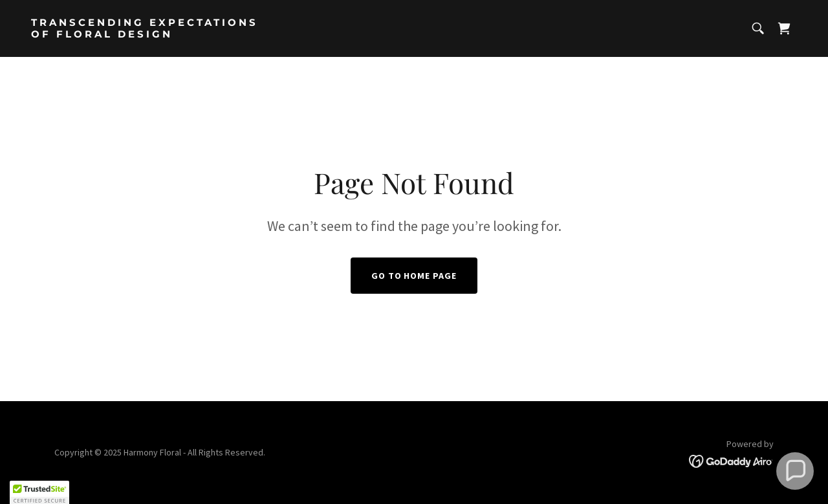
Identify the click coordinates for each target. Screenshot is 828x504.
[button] (795, 471)
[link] (217, 34)
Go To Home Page (414, 276)
